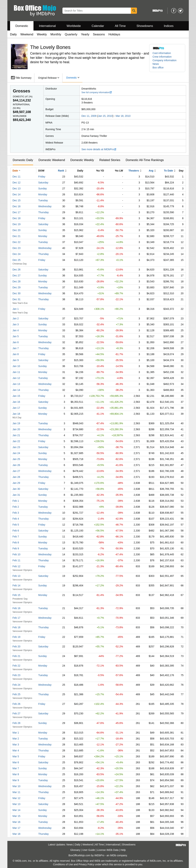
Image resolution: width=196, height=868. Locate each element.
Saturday (43, 183)
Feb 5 (16, 525)
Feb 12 (17, 566)
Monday (43, 194)
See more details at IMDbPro (99, 149)
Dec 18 (17, 218)
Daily (13, 34)
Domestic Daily (23, 160)
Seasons (99, 34)
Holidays (114, 34)
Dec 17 (17, 212)
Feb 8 (16, 542)
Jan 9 (16, 360)
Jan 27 (16, 471)
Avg (151, 171)
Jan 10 (16, 366)
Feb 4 (16, 519)
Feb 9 (16, 548)
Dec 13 (17, 188)
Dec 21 (17, 236)
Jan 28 (16, 477)
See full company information (97, 92)
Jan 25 (16, 459)
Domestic (22, 26)
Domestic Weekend (52, 160)
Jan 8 (16, 354)
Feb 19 (17, 637)
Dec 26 (17, 270)
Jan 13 (16, 384)
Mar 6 (16, 762)
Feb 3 (16, 513)
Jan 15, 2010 (105, 116)
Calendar (98, 26)
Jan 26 (16, 465)
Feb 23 (17, 675)
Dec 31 (17, 299)
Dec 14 (17, 194)
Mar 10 (17, 786)
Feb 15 (17, 595)
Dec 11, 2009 (89, 116)
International (47, 26)
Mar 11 (17, 792)
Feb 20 (17, 646)
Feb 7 (16, 537)
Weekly (42, 34)
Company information (165, 60)
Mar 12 (17, 798)
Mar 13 (17, 804)
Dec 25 (17, 260)
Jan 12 (16, 378)
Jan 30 (16, 489)
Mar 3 (16, 745)
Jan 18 (16, 414)
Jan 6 (16, 342)
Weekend (27, 34)
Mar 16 (17, 822)
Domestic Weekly (82, 160)
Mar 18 (17, 834)
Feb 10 (17, 554)
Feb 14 (17, 585)
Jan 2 (16, 318)
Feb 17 (17, 618)
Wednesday (45, 206)
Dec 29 (17, 287)
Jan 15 (16, 396)
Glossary (75, 850)
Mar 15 (17, 816)
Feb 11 (17, 560)
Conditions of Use (63, 864)
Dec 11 (17, 177)
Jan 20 (16, 429)
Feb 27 (17, 713)
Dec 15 (17, 200)
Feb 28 (17, 723)
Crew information (162, 57)
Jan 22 (16, 441)
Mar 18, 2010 (123, 116)
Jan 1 (16, 309)
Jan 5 (16, 336)
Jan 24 (16, 453)
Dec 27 (17, 275)
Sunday (43, 188)
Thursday (44, 212)
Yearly (85, 34)
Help (123, 850)
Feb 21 (17, 656)
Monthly (56, 34)
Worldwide (74, 26)
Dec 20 (17, 230)
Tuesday (43, 200)
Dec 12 (17, 183)
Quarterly (71, 34)
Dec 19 (17, 224)
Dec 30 (17, 293)
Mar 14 (17, 810)
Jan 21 (16, 435)
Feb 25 (17, 694)
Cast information (162, 53)
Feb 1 (16, 501)
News (156, 64)
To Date (168, 171)
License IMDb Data (108, 850)
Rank (61, 171)
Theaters (134, 171)
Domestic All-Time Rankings (145, 160)
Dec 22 (17, 242)
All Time (120, 26)
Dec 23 (17, 248)
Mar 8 (16, 774)
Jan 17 (16, 408)
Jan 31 (16, 495)
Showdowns (145, 26)
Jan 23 (16, 447)
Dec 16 (17, 206)
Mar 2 (16, 739)
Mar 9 (16, 780)
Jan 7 (16, 348)
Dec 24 (17, 254)
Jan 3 (16, 324)
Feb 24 (17, 685)
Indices (169, 26)
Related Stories (110, 160)
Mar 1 (16, 733)
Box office (158, 68)
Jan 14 (16, 390)
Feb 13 (17, 576)
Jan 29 (16, 483)
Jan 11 (16, 372)
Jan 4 (16, 330)
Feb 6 (16, 531)
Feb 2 (16, 507)
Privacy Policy (86, 864)
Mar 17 (17, 828)
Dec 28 (17, 281)
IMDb (113, 855)
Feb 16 (17, 608)
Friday (42, 177)
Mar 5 (16, 756)
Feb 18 (17, 627)
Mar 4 (16, 750)
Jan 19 (16, 423)
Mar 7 (16, 768)
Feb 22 (17, 666)
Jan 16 (16, 402)
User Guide (89, 850)
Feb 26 (17, 704)
